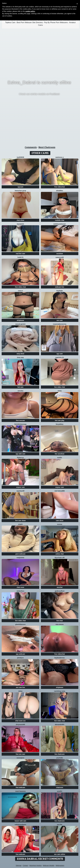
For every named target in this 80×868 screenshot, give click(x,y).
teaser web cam (20, 821)
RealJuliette (20, 558)
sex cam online (60, 854)
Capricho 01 (60, 357)
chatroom (60, 787)
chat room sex (20, 721)
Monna (60, 524)
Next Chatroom (47, 147)
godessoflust (60, 591)
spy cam (60, 354)
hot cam (20, 387)
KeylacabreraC (60, 658)
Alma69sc (60, 191)
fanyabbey (60, 424)
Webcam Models (49, 865)
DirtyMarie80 (20, 724)
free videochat (60, 187)
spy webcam (20, 654)
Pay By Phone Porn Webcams (56, 22)
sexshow (60, 254)
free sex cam (20, 754)
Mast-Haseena (20, 791)
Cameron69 (60, 257)
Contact (25, 865)
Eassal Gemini (20, 324)
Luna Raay (20, 357)
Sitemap (19, 865)
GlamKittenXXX (20, 624)
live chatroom (60, 754)
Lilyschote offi (60, 558)
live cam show (20, 521)
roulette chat (60, 220)
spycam (20, 187)
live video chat (60, 387)
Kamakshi (20, 224)
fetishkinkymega (20, 424)
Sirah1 (20, 524)
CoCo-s (20, 291)
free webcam (20, 787)
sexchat (60, 587)
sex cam (60, 320)
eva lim (60, 825)
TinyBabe (60, 291)
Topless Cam (10, 22)
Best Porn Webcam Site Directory (30, 22)
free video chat (20, 287)
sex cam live (20, 687)
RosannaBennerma (60, 324)
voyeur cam (20, 487)
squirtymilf (20, 491)
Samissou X (60, 157)
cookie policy (30, 11)
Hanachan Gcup (20, 191)
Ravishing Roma (60, 691)
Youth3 (60, 791)
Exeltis (60, 458)
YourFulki (60, 758)
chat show (20, 220)
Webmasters (60, 865)
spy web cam (20, 454)
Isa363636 (20, 157)
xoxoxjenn (20, 758)
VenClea (20, 391)
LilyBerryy (20, 458)
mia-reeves (60, 624)
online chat (60, 554)
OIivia (60, 391)
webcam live (60, 287)
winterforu (20, 591)
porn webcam (20, 554)
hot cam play (60, 420)
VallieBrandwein (20, 825)
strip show (20, 354)
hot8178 (20, 257)
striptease (20, 320)
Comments (31, 147)
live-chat (60, 621)
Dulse (20, 691)
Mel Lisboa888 (60, 491)
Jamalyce (20, 658)
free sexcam (20, 420)
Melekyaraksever (60, 224)
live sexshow (60, 454)
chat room (20, 587)
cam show (60, 521)
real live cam (20, 254)
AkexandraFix (60, 724)
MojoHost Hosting (35, 865)
